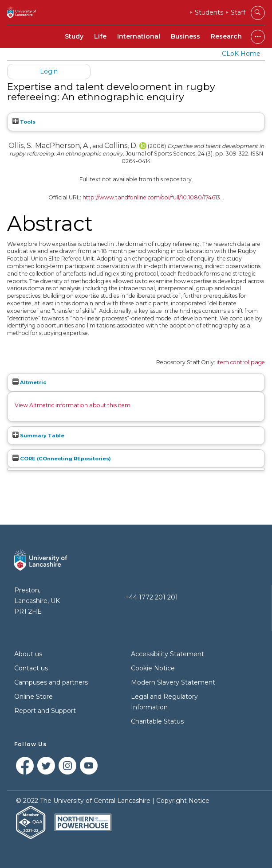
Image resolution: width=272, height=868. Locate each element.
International (139, 36)
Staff (238, 12)
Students (209, 12)
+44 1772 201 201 (152, 597)
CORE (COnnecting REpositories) (62, 459)
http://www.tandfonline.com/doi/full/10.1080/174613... (153, 197)
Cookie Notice (153, 668)
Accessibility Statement (168, 654)
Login (49, 71)
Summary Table (38, 436)
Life (100, 36)
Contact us (31, 668)
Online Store (34, 697)
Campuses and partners (51, 682)
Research (226, 36)
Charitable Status (157, 721)
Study (74, 36)
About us (28, 654)
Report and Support (45, 711)
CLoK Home (241, 54)
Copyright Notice (183, 801)
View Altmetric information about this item (73, 405)
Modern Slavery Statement (173, 682)
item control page (241, 362)
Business (185, 36)
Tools (24, 122)
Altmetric (29, 382)
